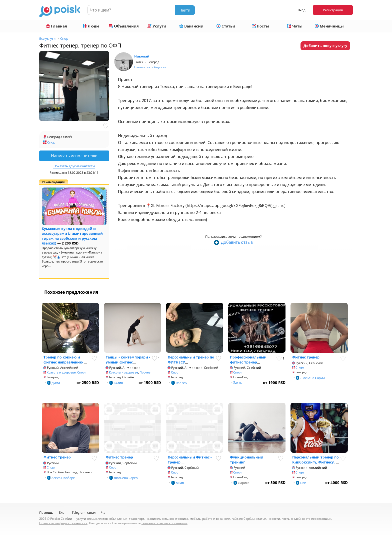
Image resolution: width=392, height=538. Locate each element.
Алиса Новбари (63, 478)
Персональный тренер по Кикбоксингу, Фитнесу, (315, 460)
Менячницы (329, 26)
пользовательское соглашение (164, 523)
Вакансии (191, 26)
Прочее (145, 372)
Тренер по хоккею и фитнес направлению (64, 360)
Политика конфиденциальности (63, 523)
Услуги (157, 26)
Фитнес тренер (306, 357)
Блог (62, 512)
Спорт (65, 38)
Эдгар (238, 382)
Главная (56, 26)
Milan (180, 483)
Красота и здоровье (61, 372)
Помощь (46, 512)
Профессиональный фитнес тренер (248, 360)
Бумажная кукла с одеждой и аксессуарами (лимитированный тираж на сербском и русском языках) (72, 236)
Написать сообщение (150, 67)
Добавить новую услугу (325, 46)
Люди (91, 26)
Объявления (124, 26)
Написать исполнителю (74, 156)
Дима (56, 383)
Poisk (54, 519)
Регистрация (333, 10)
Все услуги (47, 38)
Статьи (226, 26)
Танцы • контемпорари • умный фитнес (128, 360)
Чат (104, 512)
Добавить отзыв (237, 242)
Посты (260, 26)
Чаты (295, 26)
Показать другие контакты (74, 166)
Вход (301, 10)
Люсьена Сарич (312, 378)
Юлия (118, 383)
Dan (303, 483)
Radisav (181, 383)
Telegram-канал (84, 512)
